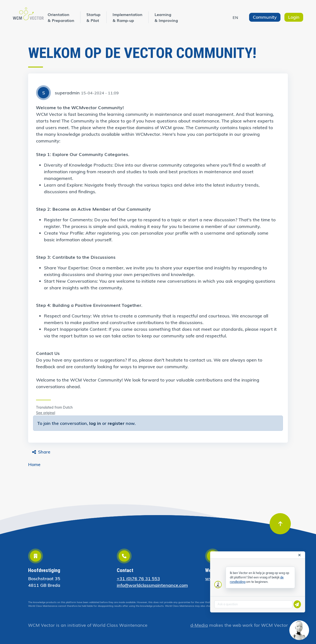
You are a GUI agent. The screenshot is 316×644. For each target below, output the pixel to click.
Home (34, 464)
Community (265, 17)
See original (46, 413)
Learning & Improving (166, 17)
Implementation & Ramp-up (128, 17)
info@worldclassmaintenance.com (152, 585)
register (116, 423)
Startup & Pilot (93, 17)
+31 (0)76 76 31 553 (138, 579)
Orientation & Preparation (61, 17)
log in (95, 423)
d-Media (199, 625)
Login (294, 17)
